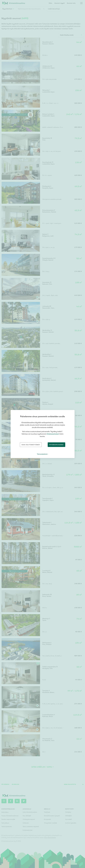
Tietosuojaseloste (42, 454)
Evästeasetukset (53, 434)
